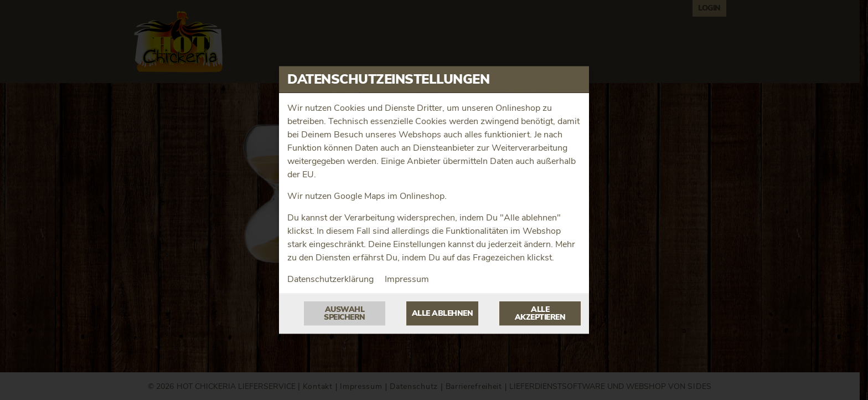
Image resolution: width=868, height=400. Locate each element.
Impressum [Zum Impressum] (407, 279)
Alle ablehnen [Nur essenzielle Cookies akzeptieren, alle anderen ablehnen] (443, 314)
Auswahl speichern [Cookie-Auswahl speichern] (345, 314)
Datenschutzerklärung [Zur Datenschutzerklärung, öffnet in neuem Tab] (330, 279)
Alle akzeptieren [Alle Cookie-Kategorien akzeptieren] (540, 314)
